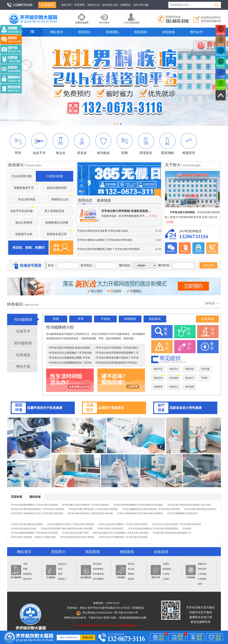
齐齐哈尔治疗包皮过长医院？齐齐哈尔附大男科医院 (177, 524)
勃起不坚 (158, 369)
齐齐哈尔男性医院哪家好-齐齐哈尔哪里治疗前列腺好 (138, 505)
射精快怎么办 (60, 199)
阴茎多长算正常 (57, 234)
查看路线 (138, 608)
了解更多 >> (211, 303)
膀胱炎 (131, 574)
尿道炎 (82, 144)
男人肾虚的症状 (55, 211)
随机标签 (35, 497)
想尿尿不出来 (24, 234)
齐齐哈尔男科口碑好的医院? (111, 529)
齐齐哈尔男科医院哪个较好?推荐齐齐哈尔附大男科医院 (67, 529)
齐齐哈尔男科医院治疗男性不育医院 (77, 537)
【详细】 (153, 216)
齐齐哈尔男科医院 (38, 15)
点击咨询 (47, 5)
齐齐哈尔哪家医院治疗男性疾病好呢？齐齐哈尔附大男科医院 (151, 509)
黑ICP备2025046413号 (126, 613)
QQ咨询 (198, 248)
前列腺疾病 (23, 343)
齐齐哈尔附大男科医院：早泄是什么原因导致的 (33, 537)
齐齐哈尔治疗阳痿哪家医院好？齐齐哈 (71, 363)
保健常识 (202, 564)
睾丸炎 (131, 564)
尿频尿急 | (126, 5)
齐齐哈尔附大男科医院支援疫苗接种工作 (172, 533)
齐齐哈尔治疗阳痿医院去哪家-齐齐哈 (70, 358)
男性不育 (23, 367)
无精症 (166, 564)
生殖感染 (23, 355)
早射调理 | (80, 5)
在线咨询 (171, 248)
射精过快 (158, 378)
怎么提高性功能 (22, 176)
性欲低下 (190, 378)
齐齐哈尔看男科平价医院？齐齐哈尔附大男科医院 (71, 524)
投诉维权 (187, 529)
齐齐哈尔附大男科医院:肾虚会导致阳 (70, 348)
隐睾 (60, 574)
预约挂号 (196, 32)
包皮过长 (62, 564)
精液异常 (189, 144)
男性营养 (202, 569)
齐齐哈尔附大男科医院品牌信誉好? (200, 509)
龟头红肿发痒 (24, 223)
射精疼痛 (158, 387)
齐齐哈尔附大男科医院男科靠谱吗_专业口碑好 (189, 505)
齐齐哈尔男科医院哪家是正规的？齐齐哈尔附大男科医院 (108, 249)
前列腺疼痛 (98, 574)
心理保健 (202, 574)
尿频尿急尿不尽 (24, 188)
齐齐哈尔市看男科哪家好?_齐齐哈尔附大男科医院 (34, 505)
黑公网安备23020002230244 (94, 613)
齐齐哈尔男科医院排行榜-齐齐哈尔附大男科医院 (140, 513)
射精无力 (174, 387)
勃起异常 (27, 579)
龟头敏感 (174, 378)
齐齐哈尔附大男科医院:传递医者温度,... (126, 211)
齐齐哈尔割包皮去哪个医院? (75, 533)
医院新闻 (141, 32)
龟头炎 (61, 144)
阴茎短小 (62, 579)
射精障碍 (130, 319)
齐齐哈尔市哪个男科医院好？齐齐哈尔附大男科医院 (93, 509)
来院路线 (169, 32)
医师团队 (113, 32)
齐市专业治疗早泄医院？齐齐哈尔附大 (117, 348)
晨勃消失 (190, 369)
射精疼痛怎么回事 (57, 223)
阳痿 (125, 144)
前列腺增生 (98, 569)
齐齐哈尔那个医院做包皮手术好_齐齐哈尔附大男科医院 (37, 513)
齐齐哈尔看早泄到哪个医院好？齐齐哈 (117, 358)
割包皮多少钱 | (111, 5)
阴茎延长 (146, 144)
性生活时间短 (27, 199)
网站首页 (57, 32)
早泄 (18, 144)
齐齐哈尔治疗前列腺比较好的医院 (27, 524)
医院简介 (85, 32)
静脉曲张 (167, 569)
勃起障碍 (155, 319)
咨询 (200, 584)
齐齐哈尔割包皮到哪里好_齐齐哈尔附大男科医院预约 (153, 529)
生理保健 (191, 572)
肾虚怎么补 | (94, 5)
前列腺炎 (103, 144)
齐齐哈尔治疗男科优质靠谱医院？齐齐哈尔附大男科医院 (38, 509)
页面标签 (17, 497)
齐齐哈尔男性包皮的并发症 (24, 529)
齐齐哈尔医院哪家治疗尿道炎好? (182, 513)
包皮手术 (39, 144)
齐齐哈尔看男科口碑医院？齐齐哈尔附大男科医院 (105, 240)
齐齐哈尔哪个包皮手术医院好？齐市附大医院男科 (85, 505)
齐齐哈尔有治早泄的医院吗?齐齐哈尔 (117, 363)
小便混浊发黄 (55, 176)
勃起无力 (174, 369)
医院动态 (85, 200)
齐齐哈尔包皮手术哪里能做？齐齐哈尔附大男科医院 (123, 537)
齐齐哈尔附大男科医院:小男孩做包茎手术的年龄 (90, 513)
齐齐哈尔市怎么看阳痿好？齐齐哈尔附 (71, 353)
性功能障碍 (23, 320)
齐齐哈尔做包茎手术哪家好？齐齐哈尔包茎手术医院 (123, 524)
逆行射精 (190, 387)
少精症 (166, 579)
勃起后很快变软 (57, 188)
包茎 (60, 569)
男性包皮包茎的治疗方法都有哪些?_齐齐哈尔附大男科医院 (121, 533)
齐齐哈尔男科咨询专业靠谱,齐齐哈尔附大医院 (103, 231)
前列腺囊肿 (98, 579)
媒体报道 (104, 200)
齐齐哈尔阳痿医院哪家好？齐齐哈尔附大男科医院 (34, 533)
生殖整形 (51, 572)
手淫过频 (205, 369)
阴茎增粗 (167, 144)
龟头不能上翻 (141, 5)
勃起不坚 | (67, 5)
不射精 (105, 319)
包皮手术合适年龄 (22, 211)
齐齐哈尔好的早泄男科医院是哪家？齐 (117, 353)
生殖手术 (23, 331)
